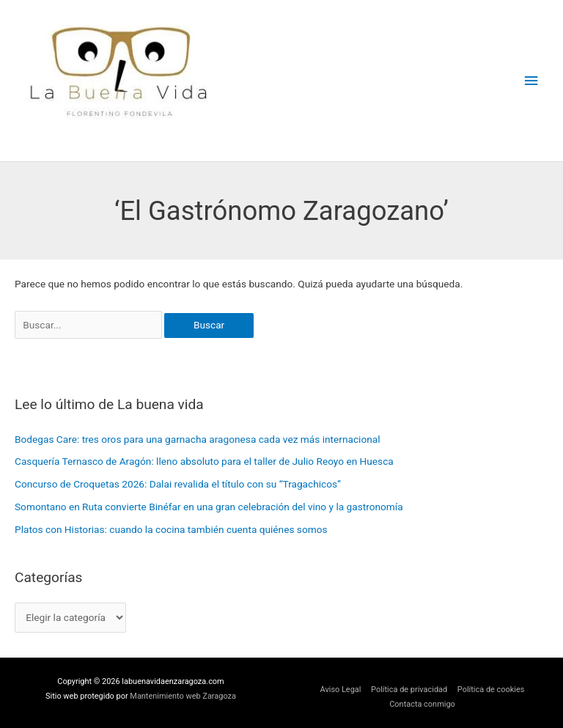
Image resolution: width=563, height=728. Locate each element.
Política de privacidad (409, 690)
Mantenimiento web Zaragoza (183, 696)
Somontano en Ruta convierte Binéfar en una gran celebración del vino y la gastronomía (209, 507)
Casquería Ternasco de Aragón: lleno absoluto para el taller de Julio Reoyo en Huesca (204, 461)
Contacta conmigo (422, 704)
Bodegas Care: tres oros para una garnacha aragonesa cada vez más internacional (198, 439)
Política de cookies (491, 690)
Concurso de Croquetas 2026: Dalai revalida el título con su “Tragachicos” (178, 484)
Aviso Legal (341, 690)
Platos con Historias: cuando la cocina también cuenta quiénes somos (171, 529)
